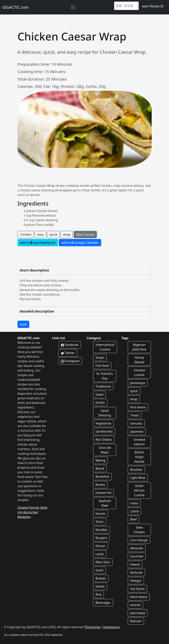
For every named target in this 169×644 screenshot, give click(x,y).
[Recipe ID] (126, 6)
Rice (99, 594)
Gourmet (137, 556)
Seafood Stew (105, 503)
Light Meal (138, 478)
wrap (67, 235)
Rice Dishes (104, 440)
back (23, 324)
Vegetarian (103, 423)
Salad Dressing (105, 413)
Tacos (100, 522)
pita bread (138, 613)
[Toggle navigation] (73, 7)
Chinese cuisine (139, 372)
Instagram (70, 361)
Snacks (101, 514)
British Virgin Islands (139, 457)
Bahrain (136, 621)
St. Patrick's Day (105, 376)
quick (53, 235)
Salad (100, 394)
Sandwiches (104, 431)
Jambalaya (138, 383)
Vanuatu (136, 423)
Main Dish (103, 562)
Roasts (100, 485)
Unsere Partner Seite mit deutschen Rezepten (32, 512)
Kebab (100, 586)
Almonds (137, 548)
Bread (100, 468)
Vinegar (136, 581)
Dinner (100, 546)
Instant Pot (104, 493)
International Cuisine (105, 347)
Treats (135, 415)
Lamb (100, 554)
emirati (135, 605)
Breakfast (102, 477)
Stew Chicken (139, 530)
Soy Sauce (137, 589)
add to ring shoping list (38, 243)
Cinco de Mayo (105, 450)
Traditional (103, 386)
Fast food (102, 366)
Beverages (103, 603)
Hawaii (135, 564)
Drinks (100, 403)
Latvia (135, 511)
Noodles (102, 530)
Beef (134, 519)
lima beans (138, 407)
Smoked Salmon (139, 442)
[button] (28, 129)
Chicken (26, 235)
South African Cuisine (139, 490)
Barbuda (137, 573)
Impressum (112, 627)
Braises (101, 578)
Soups (100, 357)
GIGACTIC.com (16, 7)
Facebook (70, 345)
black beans (139, 597)
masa (134, 503)
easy (40, 235)
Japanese (137, 431)
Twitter (68, 353)
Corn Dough (139, 540)
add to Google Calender (80, 243)
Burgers (101, 538)
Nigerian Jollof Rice (139, 347)
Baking (101, 460)
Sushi (99, 570)
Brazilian (136, 470)
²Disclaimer (93, 627)
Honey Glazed (139, 360)
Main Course (85, 235)
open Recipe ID (153, 6)
